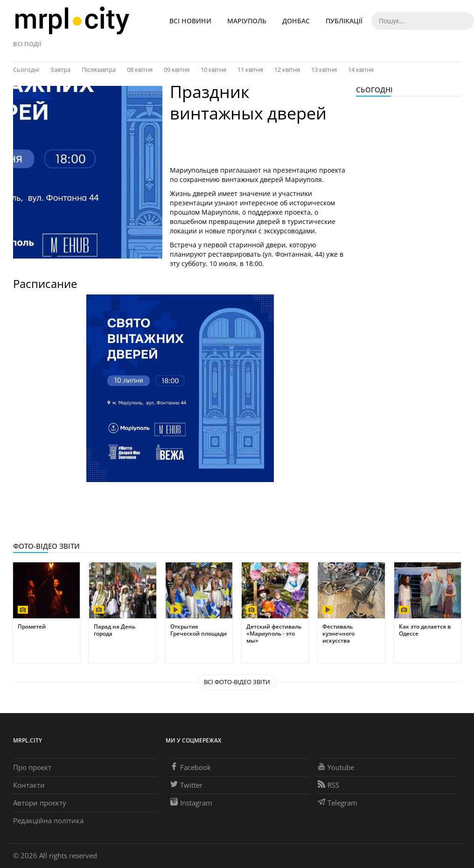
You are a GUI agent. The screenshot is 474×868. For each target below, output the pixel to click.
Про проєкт (32, 767)
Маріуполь (247, 21)
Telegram (338, 803)
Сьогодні (26, 70)
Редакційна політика (48, 820)
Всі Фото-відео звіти (237, 682)
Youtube (336, 767)
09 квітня (177, 70)
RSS (328, 785)
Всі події (27, 44)
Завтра (60, 70)
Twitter (186, 785)
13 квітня (324, 70)
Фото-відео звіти (46, 546)
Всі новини (190, 21)
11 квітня (250, 70)
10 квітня (213, 70)
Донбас (296, 21)
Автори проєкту (40, 803)
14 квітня (361, 70)
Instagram (191, 803)
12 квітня (287, 70)
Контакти (29, 785)
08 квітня (140, 70)
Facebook (191, 767)
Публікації (344, 21)
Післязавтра (99, 70)
